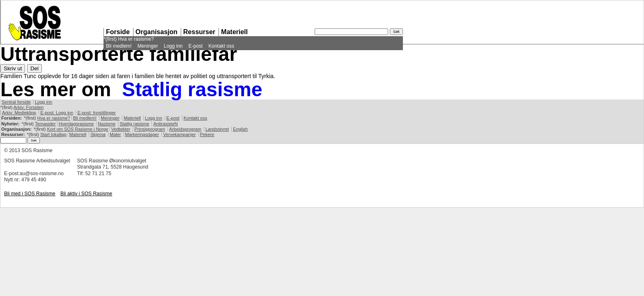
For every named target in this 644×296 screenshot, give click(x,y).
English (240, 129)
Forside (118, 32)
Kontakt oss (221, 46)
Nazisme (107, 124)
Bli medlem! (119, 46)
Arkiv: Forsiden (29, 107)
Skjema (98, 134)
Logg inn (173, 46)
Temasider (45, 124)
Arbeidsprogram (185, 129)
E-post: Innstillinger (97, 113)
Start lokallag (53, 134)
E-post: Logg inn (57, 113)
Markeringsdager (142, 134)
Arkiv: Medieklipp (19, 113)
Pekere (207, 134)
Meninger (148, 46)
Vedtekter (121, 129)
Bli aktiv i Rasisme (86, 194)
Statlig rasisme (192, 89)
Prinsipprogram (150, 129)
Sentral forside (16, 102)
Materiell (234, 32)
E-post (196, 46)
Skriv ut (13, 68)
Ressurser (199, 32)
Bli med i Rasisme (30, 194)
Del (34, 68)
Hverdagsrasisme (76, 124)
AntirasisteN (165, 124)
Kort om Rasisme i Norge (77, 129)
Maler (115, 134)
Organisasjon (156, 32)
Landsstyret (217, 129)
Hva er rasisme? (136, 39)
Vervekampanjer (179, 134)
